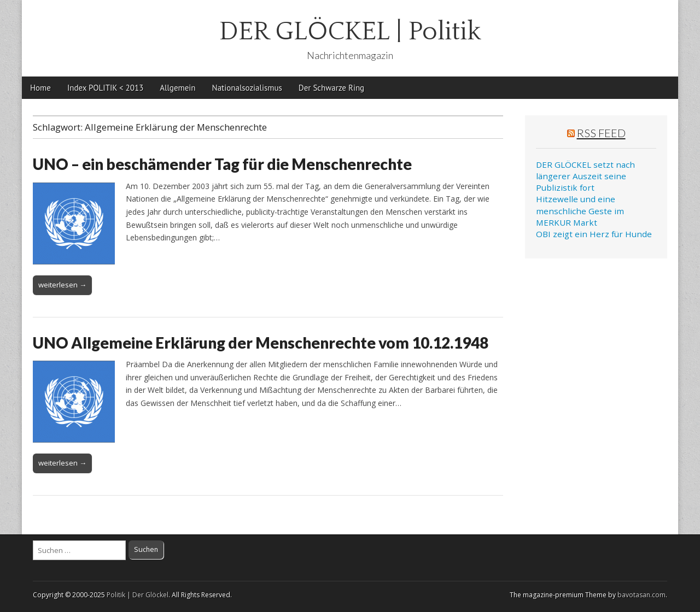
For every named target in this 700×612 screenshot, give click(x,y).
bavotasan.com (641, 595)
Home (40, 88)
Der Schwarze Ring (331, 88)
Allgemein (177, 88)
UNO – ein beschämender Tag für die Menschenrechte (222, 164)
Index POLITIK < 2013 (105, 88)
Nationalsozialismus (247, 88)
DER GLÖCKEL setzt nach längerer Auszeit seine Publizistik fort (585, 176)
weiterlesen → (62, 285)
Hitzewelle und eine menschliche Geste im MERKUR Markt (580, 211)
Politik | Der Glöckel (138, 595)
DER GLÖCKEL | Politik (350, 31)
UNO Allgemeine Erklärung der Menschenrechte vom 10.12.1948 (261, 343)
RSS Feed (601, 133)
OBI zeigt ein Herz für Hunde (594, 234)
